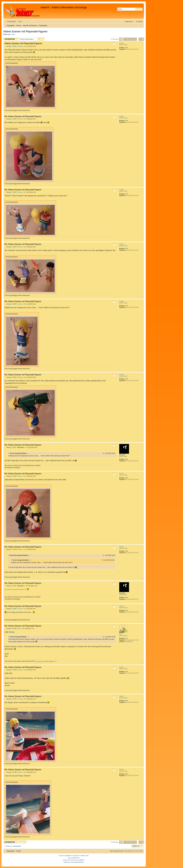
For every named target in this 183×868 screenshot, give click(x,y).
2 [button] (127, 39)
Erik (121, 634)
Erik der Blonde (39, 661)
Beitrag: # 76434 (11, 629)
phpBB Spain (76, 858)
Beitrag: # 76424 (11, 247)
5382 (126, 459)
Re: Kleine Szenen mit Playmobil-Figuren (23, 116)
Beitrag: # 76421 (11, 46)
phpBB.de (82, 860)
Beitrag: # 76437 (11, 699)
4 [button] (133, 39)
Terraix (121, 43)
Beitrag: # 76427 (11, 447)
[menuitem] (19, 22)
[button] (121, 39)
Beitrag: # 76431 (11, 586)
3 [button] (130, 39)
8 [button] (140, 39)
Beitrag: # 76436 (11, 670)
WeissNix (122, 455)
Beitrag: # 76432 (11, 609)
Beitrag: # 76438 (11, 772)
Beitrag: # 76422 (11, 119)
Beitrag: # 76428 (11, 476)
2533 (126, 48)
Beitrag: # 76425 (11, 304)
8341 (126, 638)
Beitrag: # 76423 (11, 192)
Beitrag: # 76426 (11, 377)
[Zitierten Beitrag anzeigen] (28, 453)
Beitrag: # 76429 (11, 549)
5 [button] (135, 39)
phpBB (67, 856)
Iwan (13, 34)
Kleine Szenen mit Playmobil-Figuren (25, 31)
